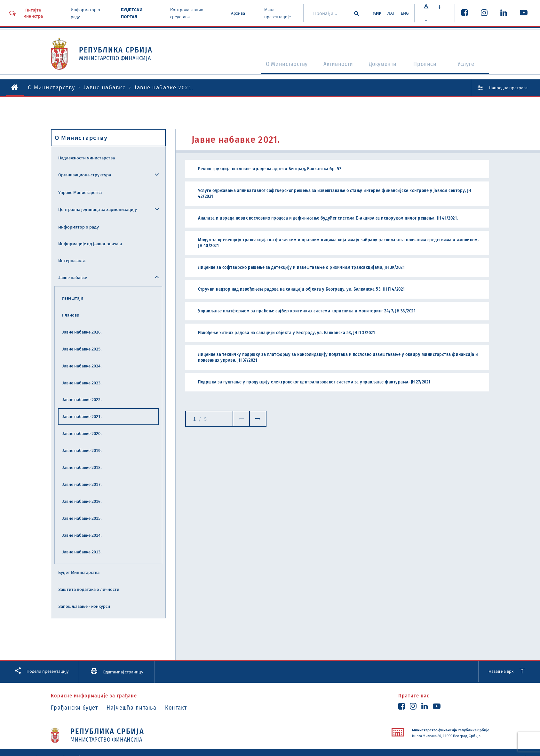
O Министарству (273, 66)
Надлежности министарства (87, 158)
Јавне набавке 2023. (82, 383)
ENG (404, 13)
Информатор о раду (79, 227)
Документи (381, 66)
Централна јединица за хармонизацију (98, 209)
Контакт (182, 708)
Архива (234, 13)
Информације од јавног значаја (90, 244)
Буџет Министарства (79, 572)
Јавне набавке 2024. (82, 366)
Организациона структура (85, 175)
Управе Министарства (80, 192)
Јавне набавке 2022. (82, 399)
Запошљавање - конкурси (84, 606)
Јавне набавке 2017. (82, 484)
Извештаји (72, 298)
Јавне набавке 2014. (82, 535)
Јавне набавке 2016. (82, 501)
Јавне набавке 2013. (82, 552)
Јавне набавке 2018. (82, 467)
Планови (71, 315)
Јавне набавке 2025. (82, 349)
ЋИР (373, 13)
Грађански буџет (75, 708)
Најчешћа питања (135, 708)
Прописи (427, 66)
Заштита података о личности (89, 589)
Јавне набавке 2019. (82, 450)
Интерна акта (72, 261)
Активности (331, 66)
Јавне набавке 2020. (82, 433)
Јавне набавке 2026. (82, 332)
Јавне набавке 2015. (82, 518)
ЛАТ (388, 13)
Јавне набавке (104, 87)
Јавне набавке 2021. (82, 416)
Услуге (469, 66)
